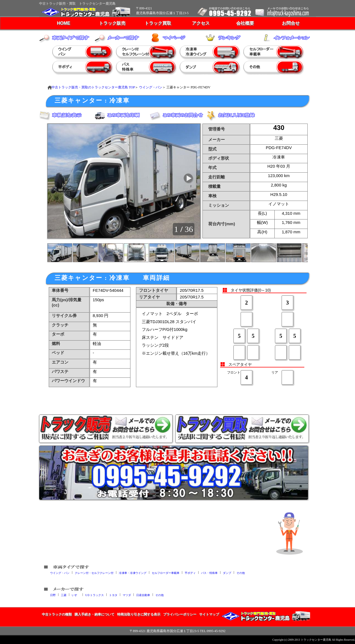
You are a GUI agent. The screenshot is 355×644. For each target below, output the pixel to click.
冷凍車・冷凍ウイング (133, 573)
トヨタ (113, 595)
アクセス (201, 23)
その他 (241, 573)
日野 (53, 595)
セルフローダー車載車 (166, 573)
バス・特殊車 (209, 573)
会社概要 (245, 23)
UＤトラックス (95, 595)
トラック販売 (112, 23)
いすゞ (76, 595)
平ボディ (190, 573)
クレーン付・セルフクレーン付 (94, 573)
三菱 (64, 595)
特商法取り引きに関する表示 (139, 614)
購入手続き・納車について (94, 614)
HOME (64, 23)
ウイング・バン (151, 87)
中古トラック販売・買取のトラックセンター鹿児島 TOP (93, 87)
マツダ (127, 595)
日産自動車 (143, 595)
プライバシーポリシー (180, 614)
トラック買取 (158, 23)
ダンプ (227, 573)
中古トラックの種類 (57, 614)
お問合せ (291, 23)
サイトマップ (209, 614)
